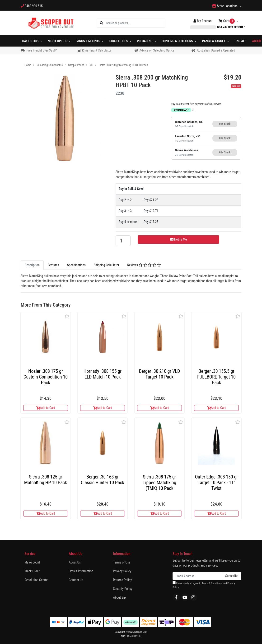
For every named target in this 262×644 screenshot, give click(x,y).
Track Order (32, 571)
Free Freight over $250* (42, 50)
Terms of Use (122, 562)
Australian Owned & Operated (216, 50)
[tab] (32, 265)
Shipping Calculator (106, 265)
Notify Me (179, 239)
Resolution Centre (36, 580)
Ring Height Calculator (96, 50)
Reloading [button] (145, 41)
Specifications (76, 265)
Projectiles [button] (119, 41)
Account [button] (203, 21)
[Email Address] (197, 576)
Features (53, 265)
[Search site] (102, 23)
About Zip (119, 597)
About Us (75, 562)
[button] (67, 316)
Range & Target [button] (214, 41)
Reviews (144, 265)
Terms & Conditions (212, 583)
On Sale (241, 41)
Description (32, 265)
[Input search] (136, 23)
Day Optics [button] (31, 41)
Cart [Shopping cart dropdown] (227, 21)
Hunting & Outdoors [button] (178, 41)
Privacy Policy (122, 571)
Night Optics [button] (58, 41)
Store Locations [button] (225, 6)
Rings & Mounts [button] (89, 41)
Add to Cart (46, 408)
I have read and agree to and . (204, 585)
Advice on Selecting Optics (157, 50)
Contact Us (76, 580)
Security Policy (123, 589)
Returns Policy (122, 580)
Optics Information (81, 571)
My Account (32, 562)
